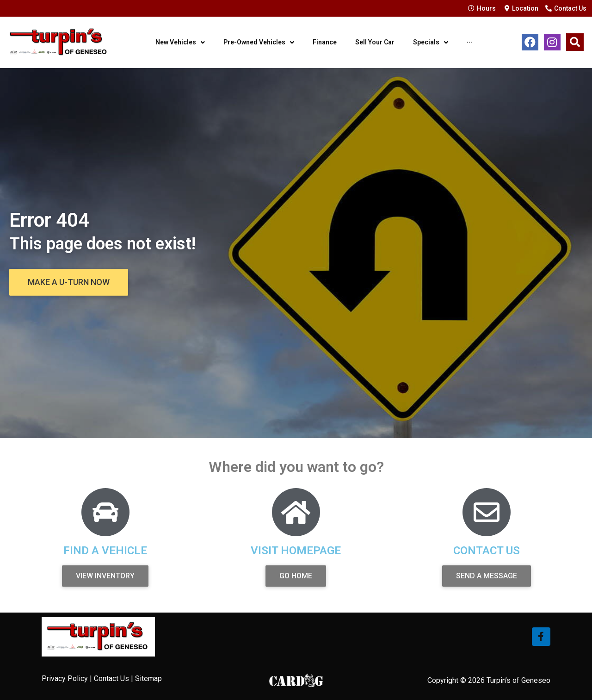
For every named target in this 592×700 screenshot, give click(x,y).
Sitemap (148, 678)
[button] (69, 282)
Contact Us (111, 678)
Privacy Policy (65, 678)
